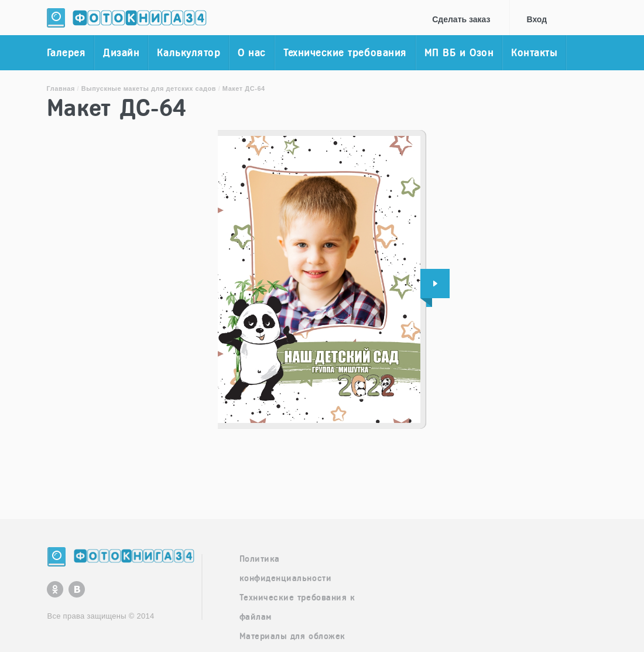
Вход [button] (537, 19)
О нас (252, 53)
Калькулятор (189, 53)
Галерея (66, 53)
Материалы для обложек (292, 636)
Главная (61, 88)
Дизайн (121, 53)
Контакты (534, 53)
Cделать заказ (461, 19)
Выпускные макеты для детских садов (149, 88)
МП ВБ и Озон (459, 53)
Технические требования (345, 53)
